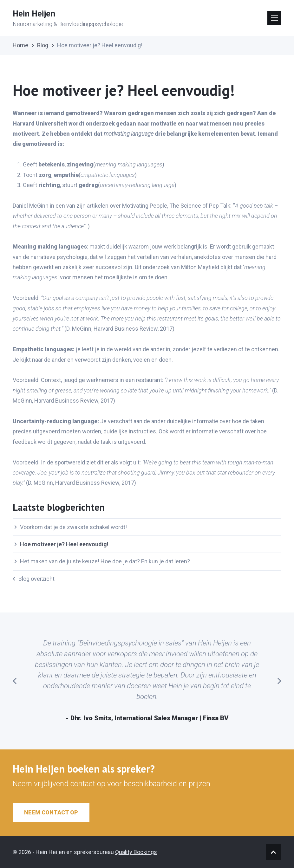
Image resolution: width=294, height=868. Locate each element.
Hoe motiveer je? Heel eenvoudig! (61, 544)
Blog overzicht (34, 579)
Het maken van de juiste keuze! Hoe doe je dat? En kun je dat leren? (102, 561)
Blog (43, 45)
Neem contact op (51, 812)
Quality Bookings (136, 852)
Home (20, 45)
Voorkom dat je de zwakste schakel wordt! (71, 527)
